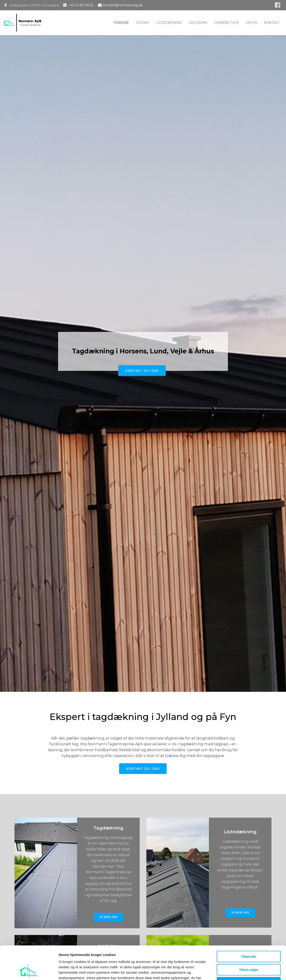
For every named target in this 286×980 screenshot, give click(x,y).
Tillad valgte (249, 938)
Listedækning (169, 23)
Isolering (198, 23)
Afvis (249, 951)
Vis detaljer (232, 971)
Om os (251, 23)
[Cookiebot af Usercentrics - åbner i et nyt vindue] (29, 971)
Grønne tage (227, 23)
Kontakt (272, 23)
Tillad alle (249, 925)
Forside (121, 23)
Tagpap (142, 23)
